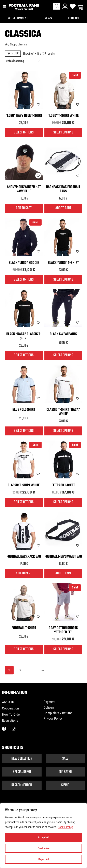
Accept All (43, 837)
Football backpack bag (24, 557)
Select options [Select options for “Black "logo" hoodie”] (24, 280)
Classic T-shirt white (24, 485)
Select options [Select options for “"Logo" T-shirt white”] (63, 132)
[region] (43, 836)
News (48, 18)
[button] (28, 104)
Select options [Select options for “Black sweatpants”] (63, 355)
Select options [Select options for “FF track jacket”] (63, 502)
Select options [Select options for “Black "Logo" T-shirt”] (63, 280)
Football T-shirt (24, 628)
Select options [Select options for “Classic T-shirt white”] (24, 502)
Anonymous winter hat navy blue (24, 189)
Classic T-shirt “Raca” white (63, 412)
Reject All (44, 859)
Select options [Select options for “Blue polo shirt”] (24, 431)
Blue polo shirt (24, 410)
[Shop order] (23, 61)
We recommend (18, 18)
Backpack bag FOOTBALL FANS (63, 189)
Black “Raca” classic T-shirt (24, 336)
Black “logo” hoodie (24, 263)
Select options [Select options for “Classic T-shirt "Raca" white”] (63, 431)
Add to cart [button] (24, 208)
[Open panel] (13, 54)
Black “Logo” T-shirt (63, 263)
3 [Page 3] (31, 670)
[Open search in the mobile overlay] (57, 6)
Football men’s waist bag (63, 557)
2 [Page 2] (20, 670)
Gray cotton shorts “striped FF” (63, 630)
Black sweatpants (63, 334)
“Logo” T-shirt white (63, 116)
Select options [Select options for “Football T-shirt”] (24, 649)
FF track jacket (63, 485)
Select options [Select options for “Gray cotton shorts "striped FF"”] (63, 649)
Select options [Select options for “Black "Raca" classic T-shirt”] (24, 355)
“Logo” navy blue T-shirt (24, 116)
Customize (44, 848)
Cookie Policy (65, 827)
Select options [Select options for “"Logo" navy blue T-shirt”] (24, 132)
